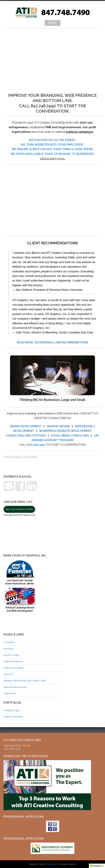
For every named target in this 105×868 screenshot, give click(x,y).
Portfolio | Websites (13, 717)
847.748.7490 (36, 445)
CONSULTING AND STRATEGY (26, 436)
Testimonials (10, 693)
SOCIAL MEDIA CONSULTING (70, 436)
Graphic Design (12, 655)
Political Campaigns (14, 668)
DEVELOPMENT (24, 431)
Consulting (9, 642)
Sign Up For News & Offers (19, 509)
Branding (8, 649)
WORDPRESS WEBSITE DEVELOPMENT (65, 431)
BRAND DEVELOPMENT (26, 426)
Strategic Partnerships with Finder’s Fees (25, 681)
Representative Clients (15, 687)
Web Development (13, 661)
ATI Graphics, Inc (52, 864)
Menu (52, 23)
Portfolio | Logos (12, 710)
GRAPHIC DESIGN (58, 426)
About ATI (8, 674)
